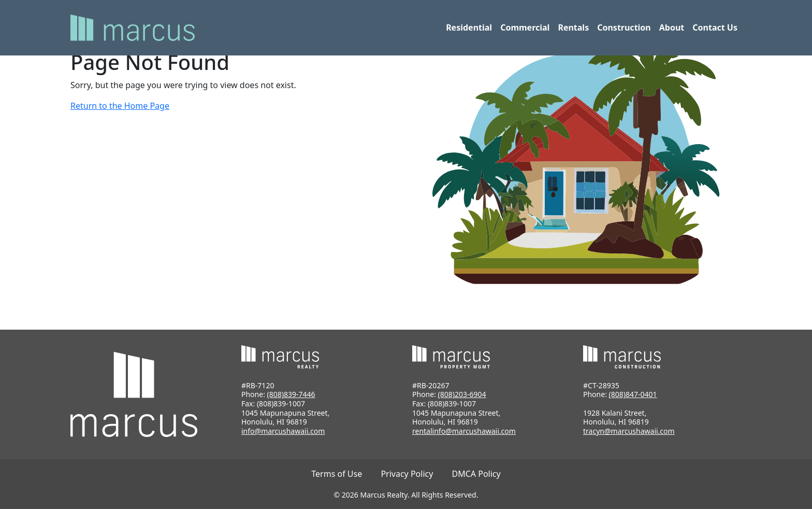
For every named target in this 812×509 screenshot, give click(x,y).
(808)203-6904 (462, 394)
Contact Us (715, 27)
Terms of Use (337, 474)
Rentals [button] (573, 27)
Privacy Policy (407, 474)
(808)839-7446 (291, 394)
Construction (624, 27)
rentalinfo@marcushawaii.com (464, 431)
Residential (469, 27)
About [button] (672, 27)
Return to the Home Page (120, 106)
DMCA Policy (476, 474)
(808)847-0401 (633, 394)
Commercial (525, 27)
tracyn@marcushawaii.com (629, 431)
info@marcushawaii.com (283, 431)
